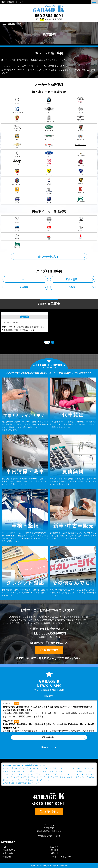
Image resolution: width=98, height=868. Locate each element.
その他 (72, 287)
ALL (24, 279)
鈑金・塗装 (72, 279)
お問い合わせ (56, 853)
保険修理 (24, 287)
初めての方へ (9, 850)
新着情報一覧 (48, 737)
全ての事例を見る (48, 256)
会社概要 (54, 850)
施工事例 (54, 847)
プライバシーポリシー (60, 856)
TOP (5, 847)
